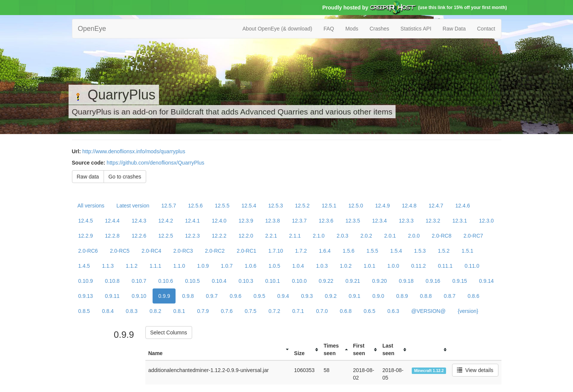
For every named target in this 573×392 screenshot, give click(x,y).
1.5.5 (372, 251)
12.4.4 (112, 221)
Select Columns (169, 333)
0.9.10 (139, 296)
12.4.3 (139, 221)
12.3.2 (433, 221)
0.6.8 (346, 311)
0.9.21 (353, 281)
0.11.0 (472, 266)
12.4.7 (436, 206)
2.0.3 (342, 236)
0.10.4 (219, 281)
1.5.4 (396, 251)
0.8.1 (179, 311)
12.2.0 (246, 236)
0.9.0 (378, 296)
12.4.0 (219, 221)
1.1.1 (155, 266)
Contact (486, 29)
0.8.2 (155, 311)
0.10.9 (86, 281)
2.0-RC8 (442, 236)
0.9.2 (331, 296)
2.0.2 (366, 236)
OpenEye (92, 29)
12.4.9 (383, 206)
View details (475, 370)
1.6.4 (325, 251)
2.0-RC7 (473, 236)
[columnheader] (218, 350)
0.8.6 (473, 296)
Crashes (379, 29)
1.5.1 (467, 251)
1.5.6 (349, 251)
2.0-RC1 (246, 251)
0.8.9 (402, 296)
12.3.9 (246, 221)
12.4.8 (409, 206)
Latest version (133, 206)
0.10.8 (112, 281)
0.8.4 (108, 311)
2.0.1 (390, 236)
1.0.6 (250, 266)
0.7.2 (274, 311)
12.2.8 (112, 236)
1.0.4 (298, 266)
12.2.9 (86, 236)
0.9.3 (307, 296)
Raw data (88, 177)
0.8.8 (426, 296)
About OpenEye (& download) (277, 29)
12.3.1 (460, 221)
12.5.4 (249, 206)
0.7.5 (250, 311)
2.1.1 (295, 236)
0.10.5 (192, 281)
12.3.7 (299, 221)
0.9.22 (326, 281)
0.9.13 (86, 296)
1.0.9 (203, 266)
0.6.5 (369, 311)
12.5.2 (302, 206)
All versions (91, 206)
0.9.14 (487, 281)
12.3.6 (326, 221)
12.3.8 (273, 221)
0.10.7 (139, 281)
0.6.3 (393, 311)
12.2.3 (192, 236)
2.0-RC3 (183, 251)
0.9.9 (164, 296)
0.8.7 (450, 296)
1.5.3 (420, 251)
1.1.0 (179, 266)
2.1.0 (319, 236)
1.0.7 (227, 266)
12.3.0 (487, 221)
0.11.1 (445, 266)
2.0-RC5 (120, 251)
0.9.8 (188, 296)
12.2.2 (219, 236)
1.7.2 (301, 251)
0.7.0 (322, 311)
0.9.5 (259, 296)
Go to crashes (125, 177)
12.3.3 (406, 221)
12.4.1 (192, 221)
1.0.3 (322, 266)
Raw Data (454, 29)
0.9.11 (112, 296)
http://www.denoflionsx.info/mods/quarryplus (134, 151)
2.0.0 (414, 236)
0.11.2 (418, 266)
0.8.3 (132, 311)
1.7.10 (276, 251)
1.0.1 (369, 266)
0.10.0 (299, 281)
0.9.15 (460, 281)
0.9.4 (283, 296)
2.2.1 (271, 236)
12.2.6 (139, 236)
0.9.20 (380, 281)
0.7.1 (298, 311)
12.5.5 (222, 206)
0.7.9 (203, 311)
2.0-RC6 (88, 251)
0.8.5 (84, 311)
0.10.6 (166, 281)
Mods (352, 29)
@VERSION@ (428, 311)
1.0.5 (274, 266)
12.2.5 (166, 236)
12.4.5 (86, 221)
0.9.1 (354, 296)
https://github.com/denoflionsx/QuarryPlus (155, 163)
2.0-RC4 (151, 251)
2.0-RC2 (215, 251)
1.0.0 (393, 266)
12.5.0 (356, 206)
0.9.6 (236, 296)
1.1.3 (108, 266)
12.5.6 (195, 206)
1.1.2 (132, 266)
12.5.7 (169, 206)
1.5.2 (444, 251)
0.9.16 (433, 281)
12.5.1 (329, 206)
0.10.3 (246, 281)
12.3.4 (380, 221)
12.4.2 (166, 221)
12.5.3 (276, 206)
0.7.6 (227, 311)
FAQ (329, 29)
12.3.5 (353, 221)
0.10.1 (273, 281)
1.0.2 (346, 266)
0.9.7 (212, 296)
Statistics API (416, 29)
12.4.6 (463, 206)
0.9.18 (406, 281)
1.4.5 (84, 266)
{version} (468, 311)
